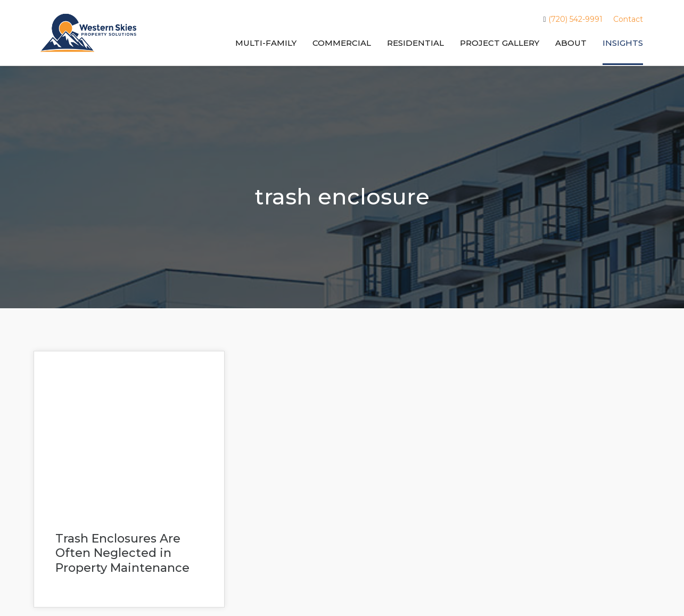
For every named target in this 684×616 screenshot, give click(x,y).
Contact (628, 19)
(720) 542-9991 (572, 19)
